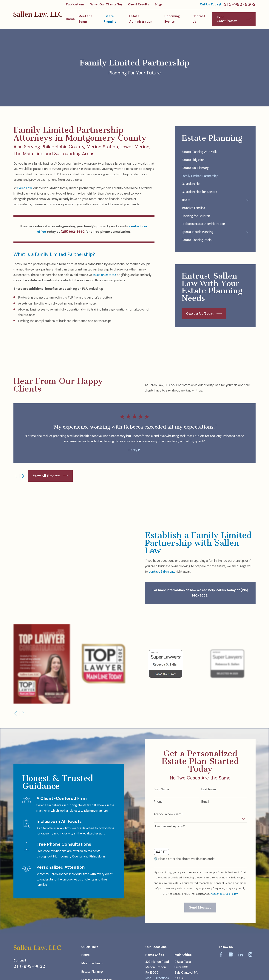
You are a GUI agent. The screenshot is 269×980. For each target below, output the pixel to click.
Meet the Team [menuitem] (85, 19)
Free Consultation (234, 19)
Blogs (159, 4)
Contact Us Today (204, 314)
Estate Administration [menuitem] (141, 19)
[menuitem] (215, 152)
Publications (75, 4)
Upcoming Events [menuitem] (172, 19)
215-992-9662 (240, 4)
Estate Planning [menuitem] (110, 19)
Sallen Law (25, 188)
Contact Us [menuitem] (199, 19)
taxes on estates (104, 275)
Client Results (139, 4)
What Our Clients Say (106, 4)
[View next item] (23, 476)
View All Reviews (50, 476)
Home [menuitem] (70, 19)
